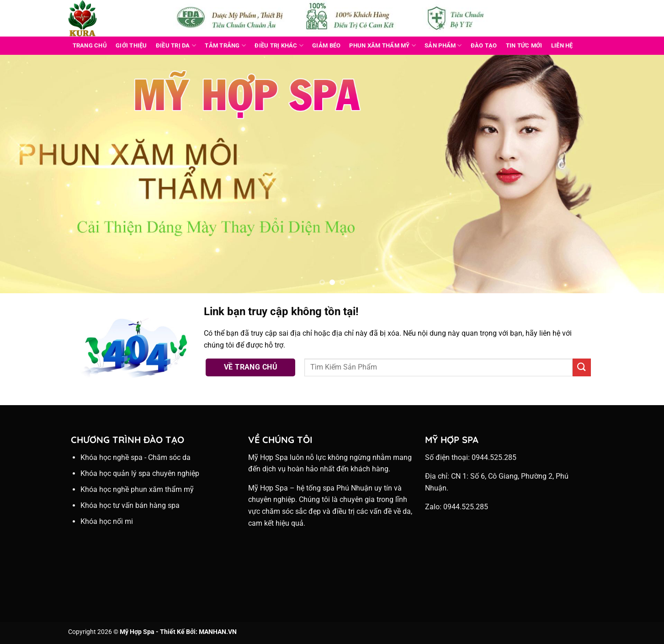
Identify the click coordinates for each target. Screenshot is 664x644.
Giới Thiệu (131, 45)
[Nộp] (582, 367)
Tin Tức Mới (524, 45)
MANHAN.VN (218, 632)
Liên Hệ (562, 45)
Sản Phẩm (443, 45)
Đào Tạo (484, 45)
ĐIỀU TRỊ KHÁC (279, 45)
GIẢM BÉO (326, 45)
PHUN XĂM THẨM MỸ (382, 45)
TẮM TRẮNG (225, 45)
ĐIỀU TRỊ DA (176, 45)
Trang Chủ (90, 45)
